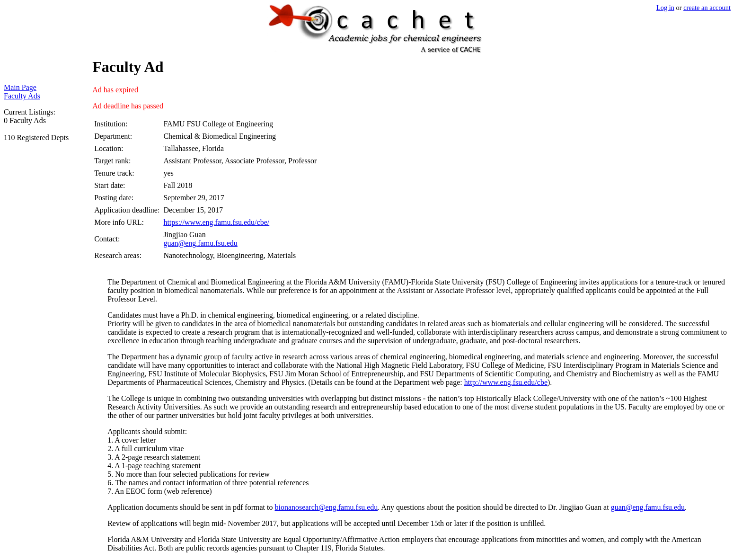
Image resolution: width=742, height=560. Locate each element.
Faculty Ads (22, 96)
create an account (707, 8)
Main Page (20, 87)
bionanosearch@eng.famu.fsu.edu (326, 507)
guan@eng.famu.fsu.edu (200, 243)
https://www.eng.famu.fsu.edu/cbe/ (216, 222)
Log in (665, 8)
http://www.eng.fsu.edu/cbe (506, 382)
